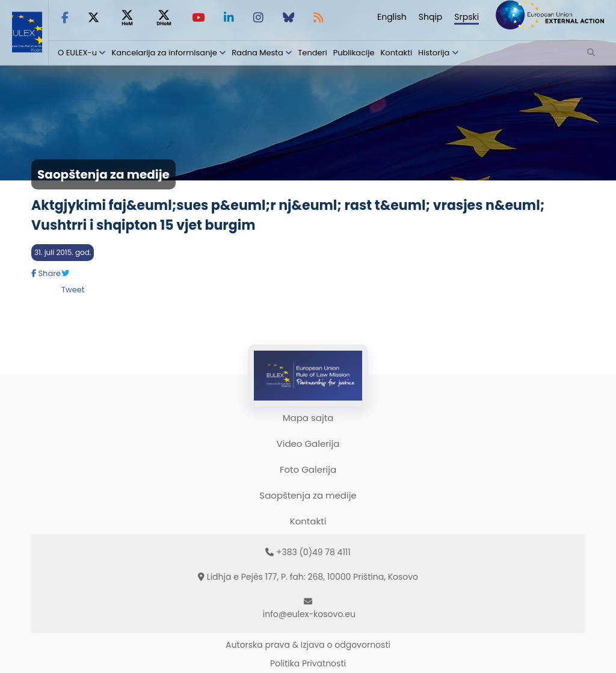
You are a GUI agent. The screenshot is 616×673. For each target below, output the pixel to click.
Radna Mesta (257, 53)
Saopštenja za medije (308, 495)
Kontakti (397, 53)
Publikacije (354, 53)
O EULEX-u (77, 53)
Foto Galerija (308, 469)
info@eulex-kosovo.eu (309, 614)
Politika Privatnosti (308, 663)
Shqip (431, 17)
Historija (434, 53)
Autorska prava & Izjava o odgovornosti (308, 645)
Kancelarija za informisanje (165, 53)
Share (46, 273)
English (392, 17)
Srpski (467, 17)
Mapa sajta (308, 418)
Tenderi (312, 53)
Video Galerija (308, 444)
